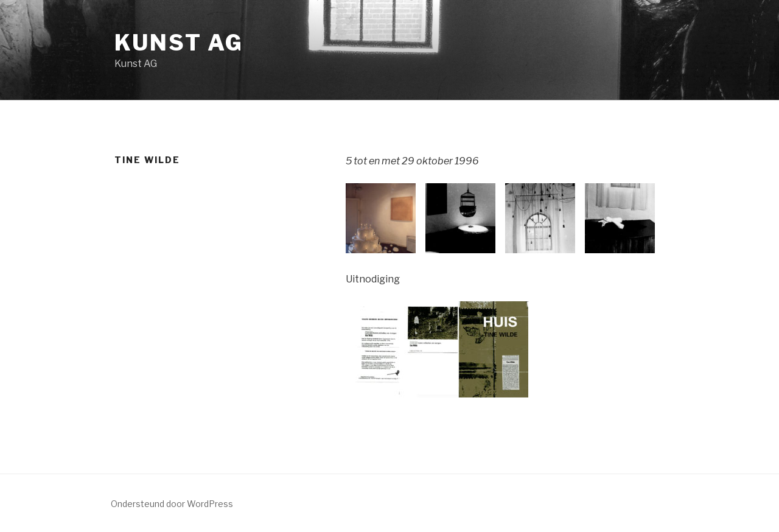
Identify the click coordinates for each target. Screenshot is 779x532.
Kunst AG (179, 43)
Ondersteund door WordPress (172, 504)
